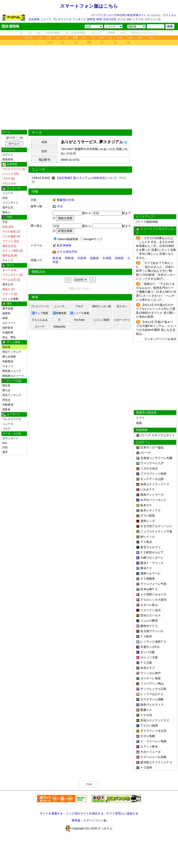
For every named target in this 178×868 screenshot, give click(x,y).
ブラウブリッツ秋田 (153, 474)
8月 (102, 38)
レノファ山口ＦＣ (152, 694)
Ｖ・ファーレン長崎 (153, 741)
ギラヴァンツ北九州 (153, 731)
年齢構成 (8, 361)
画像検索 (59, 313)
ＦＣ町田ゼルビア (152, 552)
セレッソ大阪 (149, 657)
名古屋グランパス (152, 631)
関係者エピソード (13, 376)
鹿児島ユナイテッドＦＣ (156, 762)
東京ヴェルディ (151, 547)
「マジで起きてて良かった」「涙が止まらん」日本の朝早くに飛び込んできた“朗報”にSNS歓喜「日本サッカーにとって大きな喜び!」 (156, 271)
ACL (123, 33)
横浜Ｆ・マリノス (152, 563)
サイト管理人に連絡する (122, 813)
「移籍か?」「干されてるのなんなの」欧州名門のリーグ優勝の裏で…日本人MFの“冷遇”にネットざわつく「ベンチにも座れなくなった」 (156, 292)
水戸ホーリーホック (153, 500)
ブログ (6, 429)
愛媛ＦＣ (146, 710)
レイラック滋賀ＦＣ (153, 642)
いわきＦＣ (148, 489)
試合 (5, 198)
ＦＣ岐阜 (146, 636)
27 (102, 43)
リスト (140, 418)
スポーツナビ (122, 320)
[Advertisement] (89, 87)
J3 (38, 33)
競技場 (6, 347)
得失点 (6, 400)
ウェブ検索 (40, 313)
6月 (85, 38)
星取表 (6, 410)
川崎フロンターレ (152, 558)
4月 (67, 38)
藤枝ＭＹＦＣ (149, 626)
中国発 (107, 258)
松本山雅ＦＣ (149, 589)
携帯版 (76, 820)
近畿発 (94, 258)
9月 (111, 38)
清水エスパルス (151, 615)
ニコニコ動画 (101, 320)
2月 (49, 38)
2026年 (29, 38)
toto (129, 19)
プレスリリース (62, 19)
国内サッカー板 (102, 306)
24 (63, 43)
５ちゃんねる (40, 320)
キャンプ (8, 260)
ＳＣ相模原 (148, 579)
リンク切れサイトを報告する (85, 813)
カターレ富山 (149, 605)
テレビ (122, 19)
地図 (139, 423)
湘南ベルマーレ (151, 573)
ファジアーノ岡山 (152, 684)
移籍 (99, 19)
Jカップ (96, 33)
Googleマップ (93, 239)
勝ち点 (6, 390)
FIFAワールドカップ (145, 33)
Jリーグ (40, 327)
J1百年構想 (52, 33)
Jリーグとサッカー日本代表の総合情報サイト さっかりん (126, 15)
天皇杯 (111, 33)
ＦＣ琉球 (146, 768)
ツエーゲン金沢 (151, 610)
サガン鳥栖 (148, 736)
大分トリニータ (151, 752)
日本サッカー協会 (152, 447)
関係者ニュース (12, 371)
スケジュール (153, 19)
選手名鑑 (8, 309)
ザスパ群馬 (148, 516)
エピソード (9, 323)
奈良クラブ (148, 668)
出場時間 (8, 333)
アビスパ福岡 (149, 726)
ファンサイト (10, 203)
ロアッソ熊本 (149, 747)
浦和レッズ (148, 521)
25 (76, 43)
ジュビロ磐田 (149, 621)
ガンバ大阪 (148, 652)
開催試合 (38, 272)
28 (115, 43)
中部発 (82, 258)
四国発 (119, 258)
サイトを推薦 (10, 299)
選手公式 (8, 207)
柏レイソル (148, 537)
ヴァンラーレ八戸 (152, 463)
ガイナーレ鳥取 (151, 678)
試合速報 (34, 19)
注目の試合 (110, 19)
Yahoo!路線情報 (68, 239)
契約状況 (8, 328)
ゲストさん (170, 15)
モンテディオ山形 (152, 479)
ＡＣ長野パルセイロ (153, 594)
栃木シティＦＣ (151, 510)
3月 (58, 38)
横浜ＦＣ (146, 568)
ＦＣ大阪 (146, 663)
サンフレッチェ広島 (153, 689)
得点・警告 (9, 337)
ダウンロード (10, 438)
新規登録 (8, 159)
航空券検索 (64, 245)
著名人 (6, 212)
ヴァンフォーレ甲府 (153, 584)
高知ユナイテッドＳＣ (155, 720)
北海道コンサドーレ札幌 (156, 458)
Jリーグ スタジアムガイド (155, 435)
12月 (140, 38)
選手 (5, 452)
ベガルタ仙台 (149, 468)
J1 (21, 33)
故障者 (91, 19)
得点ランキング (12, 352)
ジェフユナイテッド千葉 (156, 531)
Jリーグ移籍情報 (147, 222)
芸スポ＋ (122, 306)
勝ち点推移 (9, 357)
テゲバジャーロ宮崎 (153, 757)
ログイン (8, 155)
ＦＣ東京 (146, 542)
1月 (41, 38)
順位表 (6, 385)
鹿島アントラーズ (152, 495)
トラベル (138, 19)
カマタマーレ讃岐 (152, 699)
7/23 (49, 43)
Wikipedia (59, 327)
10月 (120, 38)
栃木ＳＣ (146, 505)
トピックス (9, 183)
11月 (130, 38)
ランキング (79, 19)
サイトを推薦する (51, 813)
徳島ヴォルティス (152, 705)
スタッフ (8, 366)
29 (128, 43)
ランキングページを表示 (160, 339)
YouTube (79, 320)
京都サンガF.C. (150, 647)
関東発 (69, 258)
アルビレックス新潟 (153, 600)
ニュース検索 (79, 313)
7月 (93, 38)
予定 (151, 38)
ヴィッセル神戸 (151, 673)
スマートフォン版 (95, 820)
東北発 (57, 258)
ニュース (46, 19)
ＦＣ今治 (146, 715)
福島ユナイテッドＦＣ (155, 484)
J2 (30, 33)
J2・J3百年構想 (75, 33)
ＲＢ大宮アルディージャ (156, 526)
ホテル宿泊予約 (67, 252)
